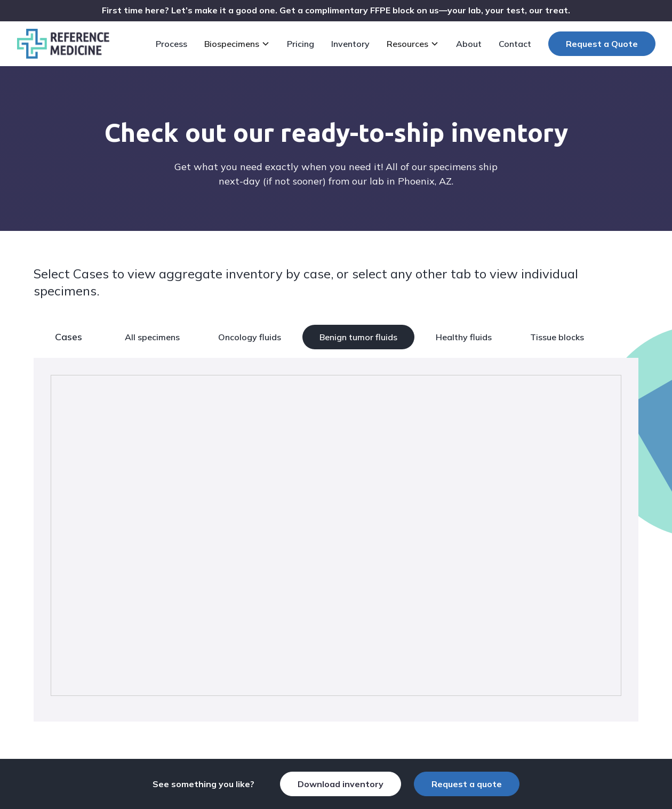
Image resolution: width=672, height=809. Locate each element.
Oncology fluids (250, 337)
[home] (63, 44)
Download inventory (341, 784)
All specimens (152, 337)
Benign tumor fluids (358, 337)
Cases (69, 337)
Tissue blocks (557, 337)
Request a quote (467, 784)
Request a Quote (602, 44)
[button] (239, 44)
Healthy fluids (464, 337)
